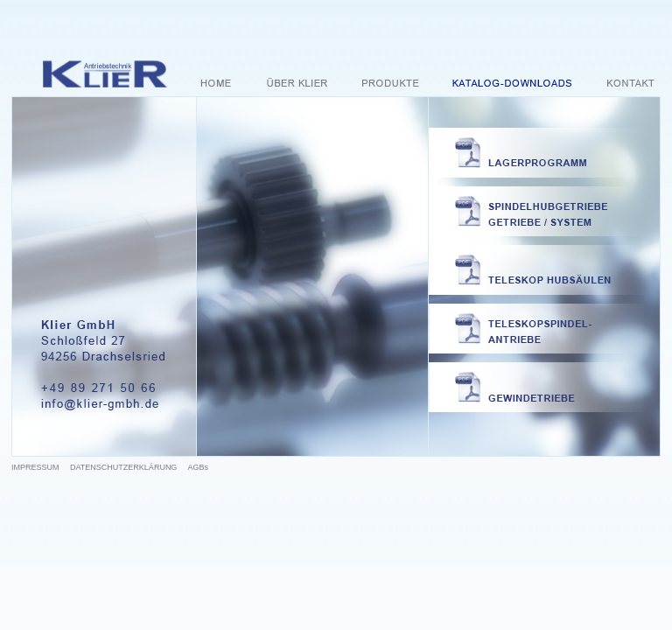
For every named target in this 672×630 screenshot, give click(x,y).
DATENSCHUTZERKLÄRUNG (123, 467)
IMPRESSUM (35, 467)
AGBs (198, 467)
